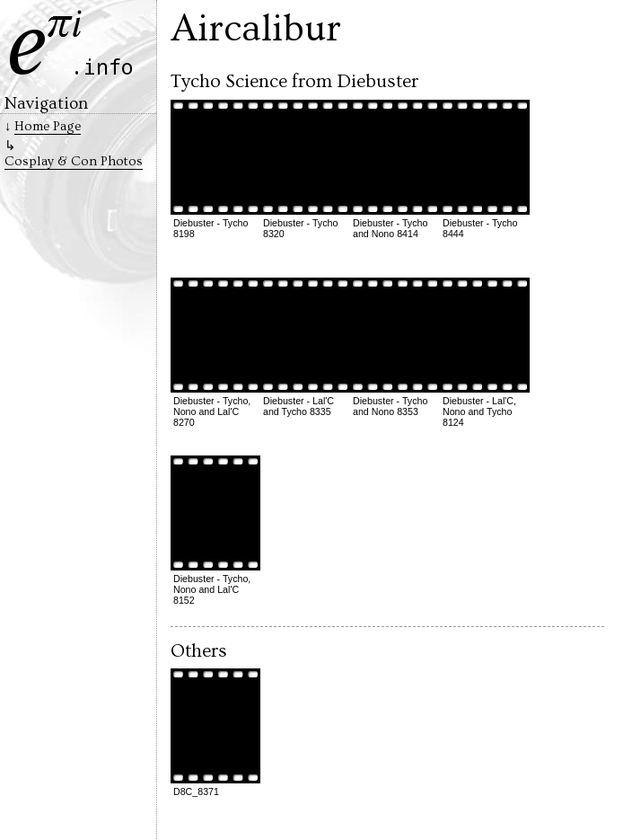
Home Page (48, 126)
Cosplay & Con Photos (74, 161)
